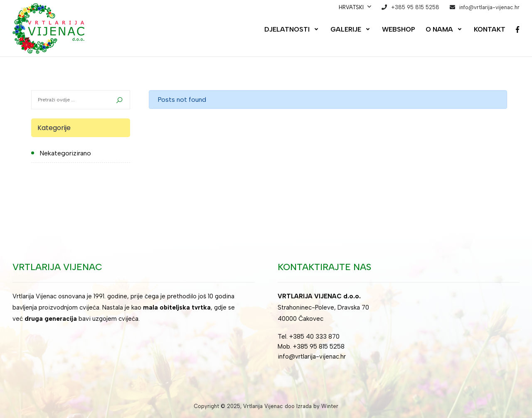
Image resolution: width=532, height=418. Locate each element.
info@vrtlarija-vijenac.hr (489, 7)
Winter (330, 406)
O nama (439, 29)
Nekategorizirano (65, 153)
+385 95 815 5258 (415, 7)
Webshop (399, 29)
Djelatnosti (287, 29)
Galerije (346, 29)
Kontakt (490, 29)
